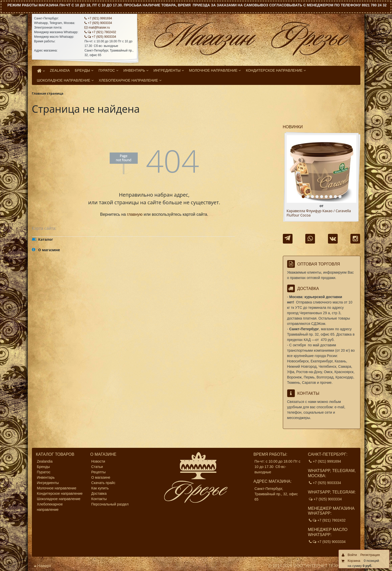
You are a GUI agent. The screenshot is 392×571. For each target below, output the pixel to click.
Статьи (97, 467)
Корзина (354, 561)
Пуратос (44, 472)
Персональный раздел (110, 504)
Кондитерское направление (60, 493)
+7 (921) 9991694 (98, 18)
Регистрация (370, 555)
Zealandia (45, 461)
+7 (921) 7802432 (100, 32)
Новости (98, 461)
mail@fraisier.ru (97, 28)
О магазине (101, 477)
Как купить (100, 488)
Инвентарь (46, 477)
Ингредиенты (48, 483)
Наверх (43, 566)
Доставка (99, 493)
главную (135, 214)
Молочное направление (57, 488)
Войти (352, 555)
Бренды (43, 467)
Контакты (99, 499)
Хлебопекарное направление (50, 507)
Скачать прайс (103, 483)
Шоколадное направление (59, 499)
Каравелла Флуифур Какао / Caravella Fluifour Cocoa (319, 213)
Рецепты (98, 472)
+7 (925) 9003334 (98, 23)
